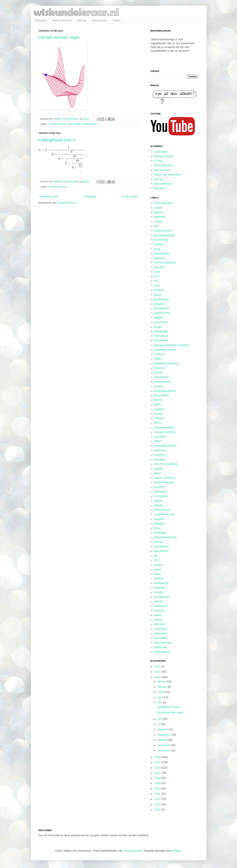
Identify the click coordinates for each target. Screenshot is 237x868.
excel (157, 285)
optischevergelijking (165, 464)
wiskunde (159, 624)
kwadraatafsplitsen (165, 391)
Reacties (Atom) (67, 203)
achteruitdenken (163, 203)
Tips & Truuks (162, 170)
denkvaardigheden (165, 263)
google (158, 327)
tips (156, 555)
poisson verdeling (164, 478)
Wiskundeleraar (62, 20)
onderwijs (159, 455)
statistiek (159, 524)
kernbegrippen (162, 382)
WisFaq (82, 20)
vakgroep (159, 588)
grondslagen (161, 331)
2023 (158, 804)
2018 (158, 778)
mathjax (158, 414)
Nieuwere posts (49, 196)
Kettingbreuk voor (57, 140)
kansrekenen (161, 377)
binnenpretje (161, 240)
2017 (158, 773)
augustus (164, 729)
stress (157, 528)
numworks (160, 437)
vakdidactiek (161, 583)
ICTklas (158, 161)
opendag (159, 459)
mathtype (159, 418)
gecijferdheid (161, 299)
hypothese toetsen (165, 350)
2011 (158, 666)
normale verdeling (164, 432)
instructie (159, 368)
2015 (158, 762)
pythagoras (160, 491)
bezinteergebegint (164, 235)
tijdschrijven (161, 551)
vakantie (159, 578)
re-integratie (161, 496)
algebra (158, 212)
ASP (156, 226)
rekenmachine (162, 510)
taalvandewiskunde (165, 537)
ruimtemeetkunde (164, 514)
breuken (159, 244)
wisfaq (158, 615)
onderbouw (160, 450)
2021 (158, 794)
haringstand (161, 336)
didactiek (159, 267)
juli (160, 724)
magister (159, 409)
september (164, 735)
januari (162, 681)
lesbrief (158, 400)
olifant (157, 441)
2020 (158, 789)
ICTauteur (160, 354)
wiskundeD (160, 638)
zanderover (160, 647)
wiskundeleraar (89, 124)
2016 (158, 768)
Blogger (177, 851)
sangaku (159, 519)
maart (162, 692)
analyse (158, 221)
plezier (158, 473)
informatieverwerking (166, 363)
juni (160, 719)
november (164, 745)
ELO (156, 276)
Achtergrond (99, 20)
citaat (157, 249)
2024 (158, 810)
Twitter (117, 20)
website (158, 601)
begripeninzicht (163, 231)
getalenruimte (162, 313)
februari (163, 687)
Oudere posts (130, 196)
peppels (158, 469)
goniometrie (161, 322)
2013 (158, 677)
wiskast (158, 620)
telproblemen (162, 546)
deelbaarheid (162, 253)
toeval (157, 569)
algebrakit (160, 217)
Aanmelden (161, 152)
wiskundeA (160, 629)
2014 (158, 757)
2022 (158, 799)
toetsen (158, 565)
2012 (158, 672)
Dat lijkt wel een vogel (59, 37)
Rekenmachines (163, 165)
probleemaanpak (164, 482)
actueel (158, 208)
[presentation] (74, 140)
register (158, 501)
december (164, 750)
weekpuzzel (161, 606)
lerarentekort (161, 395)
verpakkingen (162, 597)
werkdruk (159, 610)
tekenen (159, 542)
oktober (163, 740)
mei (160, 702)
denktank (159, 258)
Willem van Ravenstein (167, 175)
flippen (158, 295)
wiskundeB (74, 124)
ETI (156, 281)
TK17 (157, 560)
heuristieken (161, 340)
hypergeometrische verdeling (171, 345)
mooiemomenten (58, 124)
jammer (158, 373)
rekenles (159, 505)
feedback (159, 290)
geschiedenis (162, 308)
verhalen (159, 592)
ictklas (157, 359)
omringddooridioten (165, 446)
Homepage (90, 196)
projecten (159, 487)
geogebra (159, 304)
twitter (157, 574)
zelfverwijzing (162, 652)
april (161, 697)
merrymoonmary (133, 851)
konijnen (159, 386)
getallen (158, 318)
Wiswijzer (41, 20)
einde (157, 272)
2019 (158, 783)
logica (157, 404)
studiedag (160, 533)
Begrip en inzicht (164, 156)
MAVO (158, 423)
